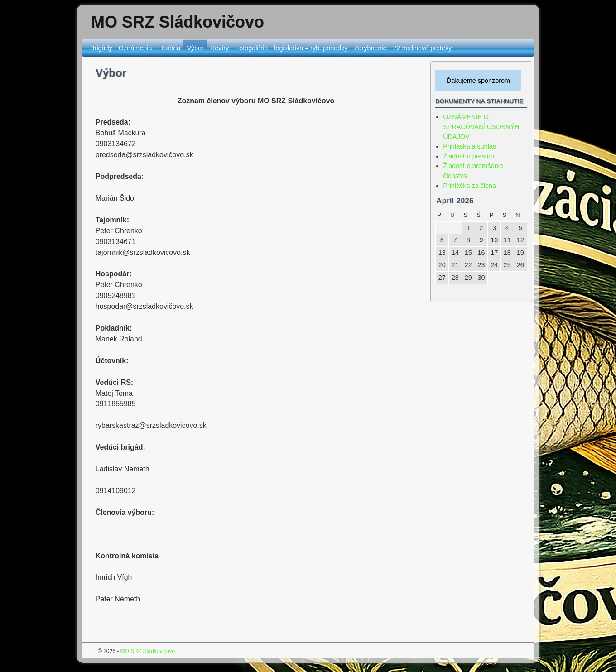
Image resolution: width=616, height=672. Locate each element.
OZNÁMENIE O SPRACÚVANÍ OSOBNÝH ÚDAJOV (481, 127)
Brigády (101, 48)
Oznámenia (135, 48)
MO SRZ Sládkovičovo (178, 22)
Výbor (195, 48)
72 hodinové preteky (423, 48)
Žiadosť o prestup (469, 156)
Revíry (220, 48)
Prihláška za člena (469, 186)
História (169, 48)
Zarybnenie (371, 48)
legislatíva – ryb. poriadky (311, 48)
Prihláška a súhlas (469, 146)
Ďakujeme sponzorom (478, 81)
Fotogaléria (251, 48)
